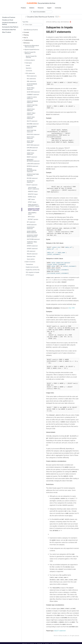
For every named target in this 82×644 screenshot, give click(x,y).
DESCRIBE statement (33, 124)
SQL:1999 (72, 307)
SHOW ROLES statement (31, 228)
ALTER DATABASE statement (32, 85)
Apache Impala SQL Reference (30, 53)
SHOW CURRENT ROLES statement (32, 232)
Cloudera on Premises (9, 17)
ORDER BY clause (33, 192)
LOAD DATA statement (33, 164)
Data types (29, 63)
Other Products (7, 32)
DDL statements (31, 79)
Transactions (29, 264)
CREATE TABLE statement (31, 114)
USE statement (31, 251)
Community (58, 8)
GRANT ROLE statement (31, 154)
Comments (29, 71)
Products (23, 8)
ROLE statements (32, 76)
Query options (31, 259)
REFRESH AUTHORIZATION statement (32, 170)
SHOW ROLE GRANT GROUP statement (32, 236)
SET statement (31, 222)
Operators (29, 68)
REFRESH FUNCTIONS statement (33, 175)
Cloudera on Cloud (8, 20)
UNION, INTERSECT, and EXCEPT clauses (34, 205)
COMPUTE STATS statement (32, 98)
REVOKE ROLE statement (31, 182)
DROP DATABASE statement (32, 127)
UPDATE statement (32, 246)
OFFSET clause (32, 202)
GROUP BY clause (33, 194)
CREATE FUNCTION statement (32, 106)
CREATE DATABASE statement (32, 102)
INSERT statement (32, 157)
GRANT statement (32, 150)
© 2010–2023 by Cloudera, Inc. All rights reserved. (66, 634)
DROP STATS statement (31, 138)
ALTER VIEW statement (33, 92)
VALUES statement (32, 254)
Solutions (32, 8)
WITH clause (31, 217)
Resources (41, 8)
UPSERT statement (32, 249)
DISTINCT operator (33, 219)
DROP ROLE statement (33, 134)
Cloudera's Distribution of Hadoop (10, 23)
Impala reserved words (32, 267)
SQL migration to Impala (32, 272)
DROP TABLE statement (30, 142)
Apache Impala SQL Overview (31, 57)
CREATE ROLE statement (31, 110)
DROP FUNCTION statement (31, 131)
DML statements (31, 81)
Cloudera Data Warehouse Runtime (41, 17)
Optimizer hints (31, 256)
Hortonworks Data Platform (10, 27)
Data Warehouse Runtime (31, 30)
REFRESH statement (33, 166)
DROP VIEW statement (33, 145)
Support (49, 8)
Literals (28, 65)
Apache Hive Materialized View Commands (32, 46)
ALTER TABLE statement (31, 89)
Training (47, 642)
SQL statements (30, 73)
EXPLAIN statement (32, 148)
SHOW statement (32, 225)
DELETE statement (32, 121)
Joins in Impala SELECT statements (33, 188)
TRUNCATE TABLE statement (32, 243)
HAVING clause (32, 197)
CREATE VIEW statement (31, 118)
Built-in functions (31, 262)
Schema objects (30, 60)
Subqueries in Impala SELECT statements (34, 209)
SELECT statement (32, 185)
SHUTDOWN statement (33, 239)
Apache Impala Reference (32, 50)
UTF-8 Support (30, 275)
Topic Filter (25, 22)
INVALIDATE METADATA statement (33, 160)
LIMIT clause (31, 199)
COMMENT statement (33, 95)
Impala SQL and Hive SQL (33, 270)
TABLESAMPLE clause (32, 213)
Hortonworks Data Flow (9, 30)
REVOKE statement (32, 178)
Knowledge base (56, 642)
